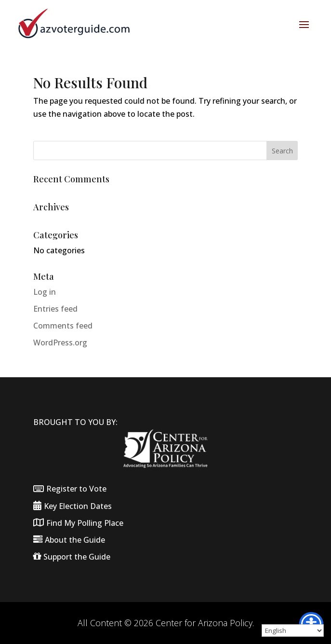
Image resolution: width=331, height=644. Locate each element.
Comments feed (63, 326)
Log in (45, 292)
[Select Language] (293, 630)
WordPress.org (60, 343)
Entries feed (55, 309)
